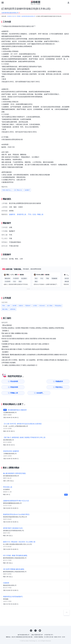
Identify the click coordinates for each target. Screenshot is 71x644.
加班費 (14, 306)
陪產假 (21, 306)
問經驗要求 (28, 381)
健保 (9, 306)
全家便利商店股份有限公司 (28, 16)
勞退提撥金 (58, 306)
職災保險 (5, 309)
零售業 (19, 16)
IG (31, 625)
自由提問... (28, 387)
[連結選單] (3, 3)
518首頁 (9, 16)
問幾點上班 (11, 387)
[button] (28, 289)
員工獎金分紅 (18, 190)
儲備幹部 (12, 214)
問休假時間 (11, 381)
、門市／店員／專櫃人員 (35, 214)
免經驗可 (27, 190)
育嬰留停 (28, 306)
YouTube (40, 625)
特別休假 (42, 306)
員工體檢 (50, 306)
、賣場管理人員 (21, 214)
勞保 (4, 306)
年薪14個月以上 (7, 190)
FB (35, 625)
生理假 (35, 306)
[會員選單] (68, 3)
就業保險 (13, 309)
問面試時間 (45, 381)
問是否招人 (63, 381)
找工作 (14, 16)
